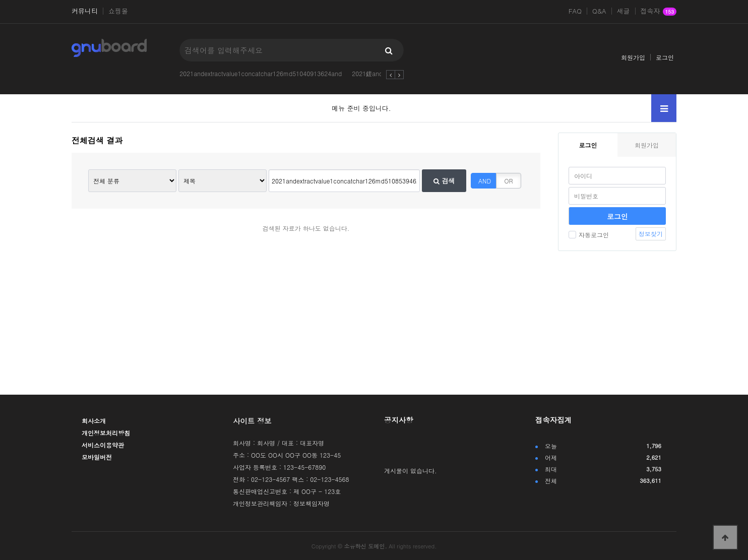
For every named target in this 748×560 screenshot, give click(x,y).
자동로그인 (589, 235)
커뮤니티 (85, 11)
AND (485, 181)
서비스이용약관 (103, 445)
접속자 (659, 12)
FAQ (575, 11)
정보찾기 (651, 234)
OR (509, 181)
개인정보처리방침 (106, 433)
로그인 (665, 57)
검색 (444, 181)
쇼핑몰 (118, 11)
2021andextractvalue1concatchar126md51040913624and (261, 73)
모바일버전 (97, 457)
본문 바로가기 (0, 0)
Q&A (599, 11)
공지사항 (399, 420)
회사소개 (94, 421)
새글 (624, 11)
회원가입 (633, 57)
